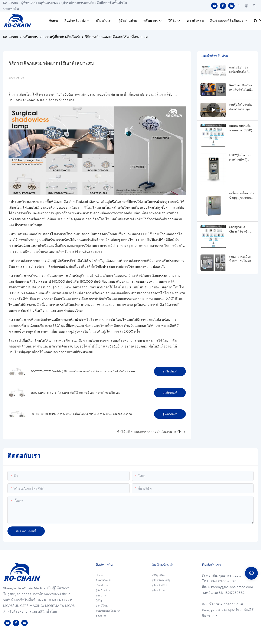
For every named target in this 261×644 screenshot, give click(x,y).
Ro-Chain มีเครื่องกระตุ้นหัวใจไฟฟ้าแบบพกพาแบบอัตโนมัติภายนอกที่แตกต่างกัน (241, 88)
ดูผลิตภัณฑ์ (170, 371)
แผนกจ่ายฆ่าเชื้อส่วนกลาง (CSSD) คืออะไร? (241, 128)
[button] (260, 21)
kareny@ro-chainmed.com (232, 587)
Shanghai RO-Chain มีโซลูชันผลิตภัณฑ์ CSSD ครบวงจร (240, 230)
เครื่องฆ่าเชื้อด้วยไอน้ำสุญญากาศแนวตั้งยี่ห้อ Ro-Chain (242, 196)
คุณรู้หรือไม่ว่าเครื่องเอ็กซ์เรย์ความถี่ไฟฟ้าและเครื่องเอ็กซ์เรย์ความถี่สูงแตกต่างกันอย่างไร (241, 70)
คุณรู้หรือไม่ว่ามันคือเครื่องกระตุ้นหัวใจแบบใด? (241, 107)
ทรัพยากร (31, 37)
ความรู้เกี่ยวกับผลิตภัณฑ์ (62, 37)
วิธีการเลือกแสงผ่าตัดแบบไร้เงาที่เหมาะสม (117, 37)
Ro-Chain (11, 37)
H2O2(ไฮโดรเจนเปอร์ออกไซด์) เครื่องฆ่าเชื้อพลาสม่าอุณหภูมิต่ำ (240, 158)
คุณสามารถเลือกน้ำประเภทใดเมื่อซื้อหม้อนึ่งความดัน (241, 259)
